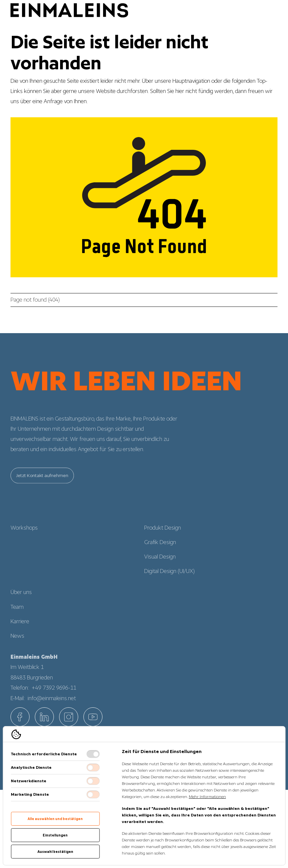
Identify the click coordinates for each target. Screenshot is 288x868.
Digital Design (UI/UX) (169, 579)
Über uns (21, 600)
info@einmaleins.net (52, 706)
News (17, 644)
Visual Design (160, 564)
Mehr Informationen (207, 797)
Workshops (24, 536)
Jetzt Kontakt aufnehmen (42, 483)
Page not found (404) (35, 300)
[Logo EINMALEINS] (69, 10)
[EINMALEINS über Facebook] (20, 717)
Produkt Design (163, 536)
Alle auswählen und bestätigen (55, 819)
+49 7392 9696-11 (54, 696)
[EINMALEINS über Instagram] (69, 717)
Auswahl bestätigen (55, 852)
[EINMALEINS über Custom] (93, 717)
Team (17, 615)
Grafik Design (160, 550)
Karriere (20, 629)
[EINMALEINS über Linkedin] (44, 717)
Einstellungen (55, 835)
